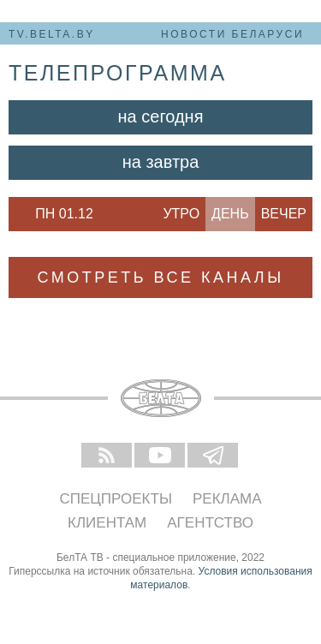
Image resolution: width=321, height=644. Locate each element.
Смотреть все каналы (160, 277)
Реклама (227, 499)
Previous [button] (17, 214)
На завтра (161, 162)
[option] (64, 214)
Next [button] (111, 214)
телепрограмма (118, 73)
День (230, 214)
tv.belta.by (52, 34)
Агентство (210, 523)
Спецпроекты (116, 499)
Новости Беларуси (232, 34)
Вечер (284, 214)
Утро (181, 214)
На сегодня (161, 116)
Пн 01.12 (64, 214)
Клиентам (107, 523)
